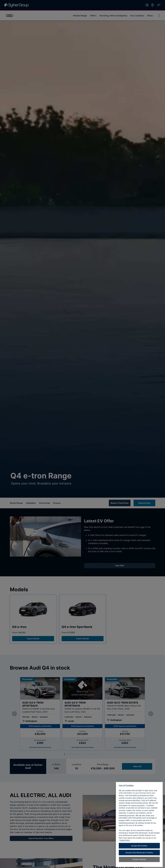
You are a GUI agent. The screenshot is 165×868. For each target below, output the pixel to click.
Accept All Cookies (139, 858)
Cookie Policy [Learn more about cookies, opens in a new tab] (125, 853)
